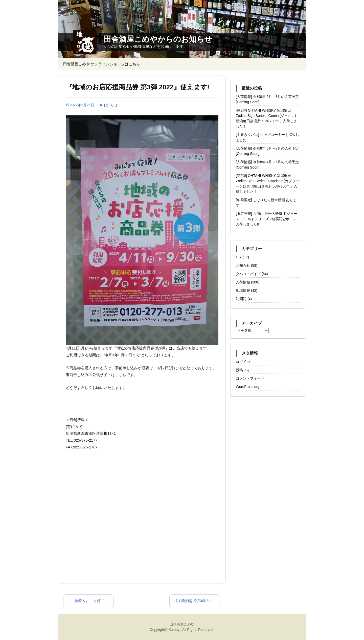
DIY (239, 257)
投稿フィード (246, 370)
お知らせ (110, 105)
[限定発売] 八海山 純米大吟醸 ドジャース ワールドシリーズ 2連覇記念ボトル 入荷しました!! (267, 219)
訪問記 (241, 299)
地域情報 (243, 291)
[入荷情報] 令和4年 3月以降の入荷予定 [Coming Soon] (198, 601)
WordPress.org (248, 387)
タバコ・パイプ (248, 274)
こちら (121, 375)
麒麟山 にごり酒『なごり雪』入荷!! (92, 601)
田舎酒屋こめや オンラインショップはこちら (102, 64)
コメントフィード (250, 378)
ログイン (243, 362)
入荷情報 (243, 282)
